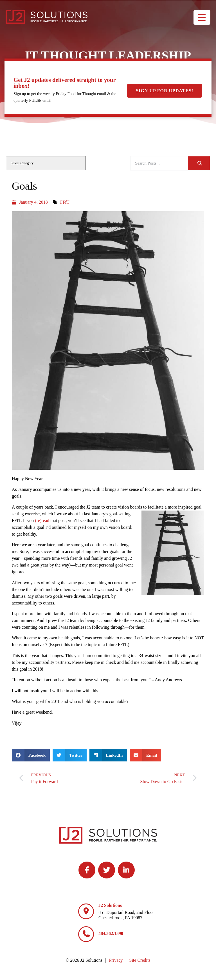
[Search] (199, 163)
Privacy (116, 960)
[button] (31, 755)
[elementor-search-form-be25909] (159, 163)
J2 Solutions (110, 905)
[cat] (46, 163)
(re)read (42, 521)
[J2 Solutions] (86, 911)
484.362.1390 (111, 933)
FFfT (65, 202)
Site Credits (140, 960)
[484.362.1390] (86, 934)
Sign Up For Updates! (165, 91)
